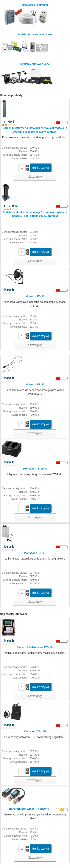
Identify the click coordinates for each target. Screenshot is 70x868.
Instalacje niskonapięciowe (26, 44)
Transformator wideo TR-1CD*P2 (29, 809)
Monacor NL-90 (35, 384)
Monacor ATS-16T (35, 553)
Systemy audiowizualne (27, 74)
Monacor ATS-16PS (35, 469)
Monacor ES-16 (35, 296)
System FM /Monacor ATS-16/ (35, 647)
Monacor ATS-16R (35, 731)
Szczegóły (35, 177)
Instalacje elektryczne (26, 14)
